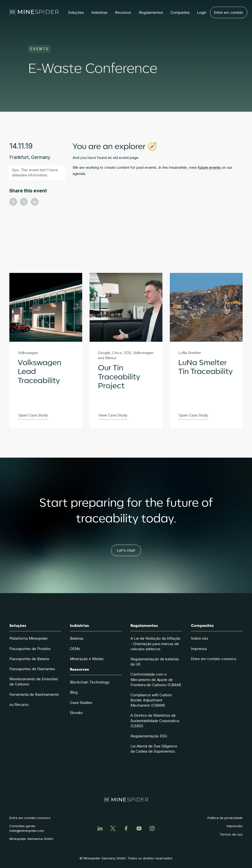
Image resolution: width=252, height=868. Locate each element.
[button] (76, 12)
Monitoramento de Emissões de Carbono (34, 682)
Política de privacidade (225, 818)
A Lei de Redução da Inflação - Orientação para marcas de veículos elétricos (155, 643)
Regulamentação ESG (149, 736)
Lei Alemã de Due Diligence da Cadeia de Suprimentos (154, 749)
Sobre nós (200, 638)
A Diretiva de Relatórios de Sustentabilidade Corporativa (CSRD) (155, 721)
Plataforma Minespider (29, 638)
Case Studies (81, 703)
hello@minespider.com (27, 831)
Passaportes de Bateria (29, 659)
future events (209, 167)
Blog (74, 692)
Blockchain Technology (90, 682)
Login (202, 11)
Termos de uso (231, 834)
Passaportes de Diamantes (32, 669)
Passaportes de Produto (30, 649)
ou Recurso (19, 705)
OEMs (75, 649)
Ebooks (76, 713)
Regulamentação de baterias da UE (155, 662)
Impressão (235, 826)
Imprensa (199, 649)
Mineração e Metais (87, 659)
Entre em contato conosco (214, 659)
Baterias (77, 638)
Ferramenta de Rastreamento (34, 694)
